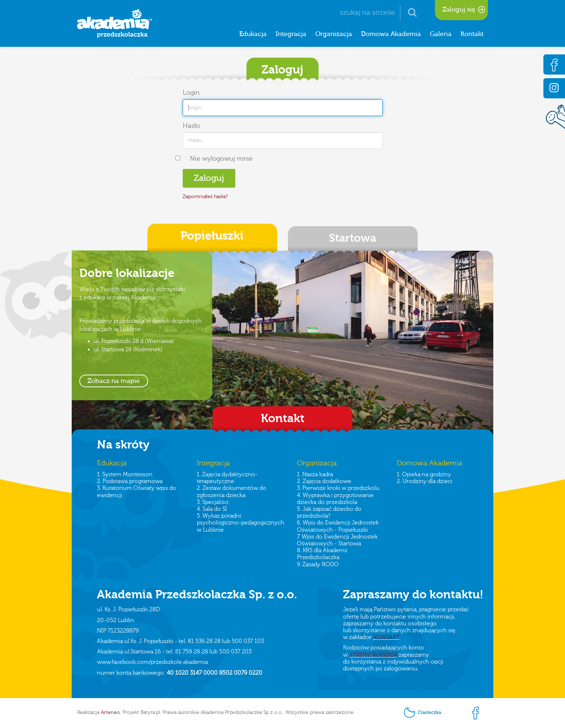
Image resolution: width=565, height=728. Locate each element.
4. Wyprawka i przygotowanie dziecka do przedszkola (335, 499)
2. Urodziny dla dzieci (424, 481)
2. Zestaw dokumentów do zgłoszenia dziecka (232, 492)
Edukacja (253, 34)
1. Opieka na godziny (424, 474)
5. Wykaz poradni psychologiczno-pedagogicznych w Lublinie (241, 523)
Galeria (441, 34)
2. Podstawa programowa (130, 481)
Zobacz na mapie (114, 381)
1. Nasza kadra (315, 474)
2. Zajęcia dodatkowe (324, 481)
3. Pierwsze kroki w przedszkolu (338, 488)
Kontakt (472, 34)
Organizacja (334, 34)
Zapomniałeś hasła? (205, 197)
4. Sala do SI (212, 509)
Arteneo (110, 713)
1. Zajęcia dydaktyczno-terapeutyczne (227, 478)
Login (191, 93)
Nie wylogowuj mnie (221, 159)
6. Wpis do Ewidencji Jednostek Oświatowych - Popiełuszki (338, 526)
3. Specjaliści (213, 502)
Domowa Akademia (391, 34)
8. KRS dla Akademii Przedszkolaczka (322, 554)
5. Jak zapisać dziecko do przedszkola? (329, 512)
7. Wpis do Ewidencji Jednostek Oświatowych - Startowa (337, 540)
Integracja (291, 34)
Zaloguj (209, 178)
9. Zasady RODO (318, 564)
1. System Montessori (125, 474)
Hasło (191, 126)
